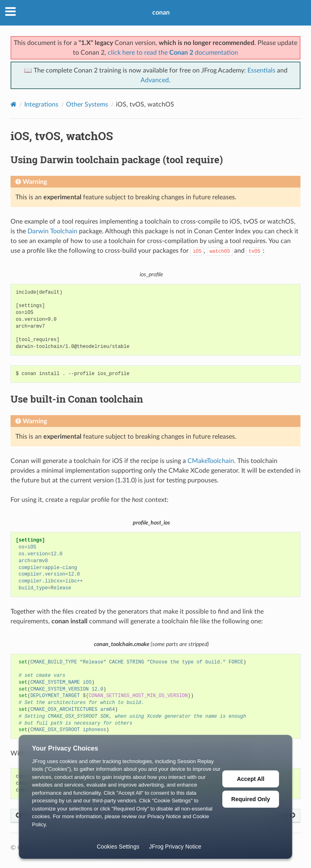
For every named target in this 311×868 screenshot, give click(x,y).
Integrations (41, 105)
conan (161, 13)
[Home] (14, 104)
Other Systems (87, 105)
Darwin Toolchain (52, 231)
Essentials (261, 70)
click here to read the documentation (173, 53)
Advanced (155, 80)
